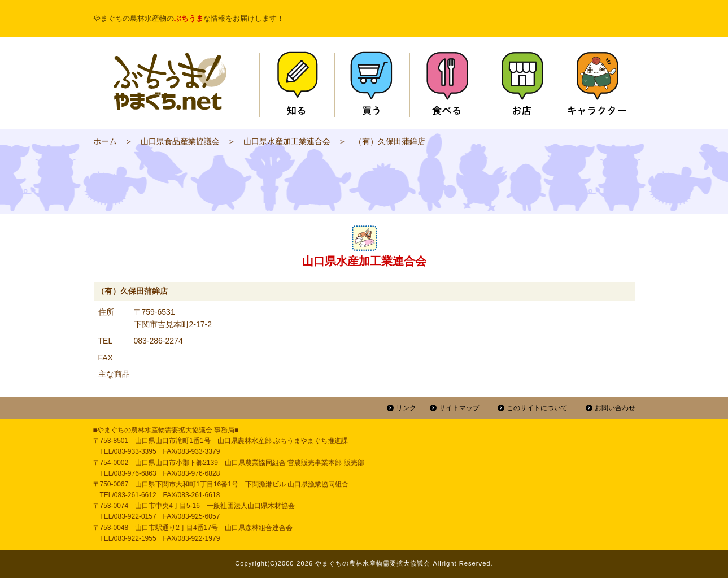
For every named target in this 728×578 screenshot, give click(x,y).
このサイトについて (537, 408)
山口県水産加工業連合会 (287, 141)
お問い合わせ (615, 408)
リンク (406, 408)
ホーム (105, 141)
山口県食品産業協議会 (180, 141)
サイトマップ (459, 408)
